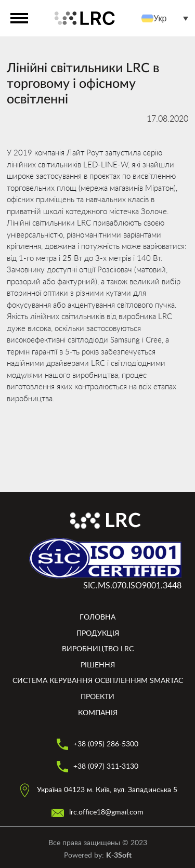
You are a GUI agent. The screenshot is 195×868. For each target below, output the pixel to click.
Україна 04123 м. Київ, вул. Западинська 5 (97, 790)
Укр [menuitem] (160, 18)
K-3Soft (119, 856)
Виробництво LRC (98, 649)
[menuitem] (167, 18)
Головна (97, 617)
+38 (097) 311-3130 (97, 767)
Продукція (98, 634)
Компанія (98, 713)
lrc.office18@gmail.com (97, 812)
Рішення (98, 665)
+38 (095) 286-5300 (97, 744)
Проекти (97, 697)
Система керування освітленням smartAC (98, 681)
